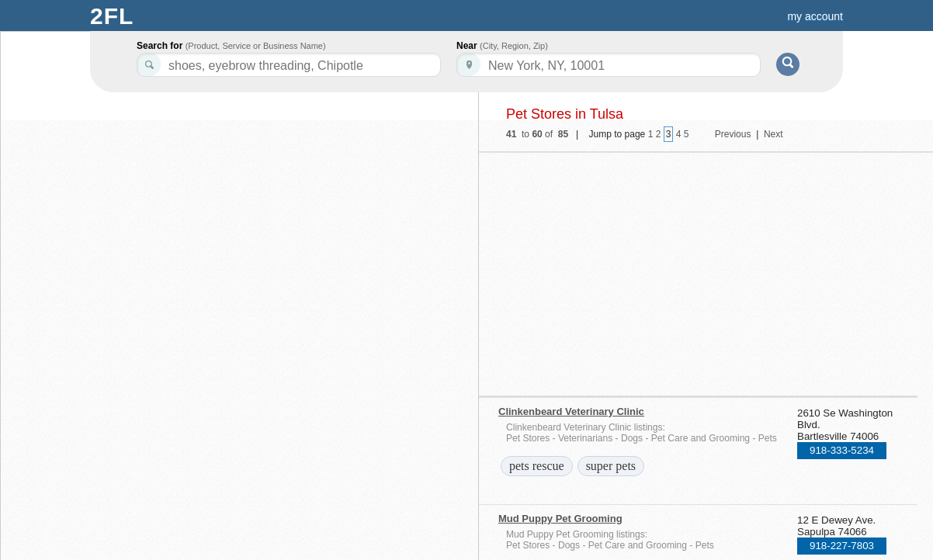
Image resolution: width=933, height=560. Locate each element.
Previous (733, 134)
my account (815, 16)
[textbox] (609, 65)
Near (502, 46)
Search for (231, 46)
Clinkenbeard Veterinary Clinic (571, 411)
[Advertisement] (633, 269)
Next (773, 134)
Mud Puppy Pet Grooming (560, 519)
